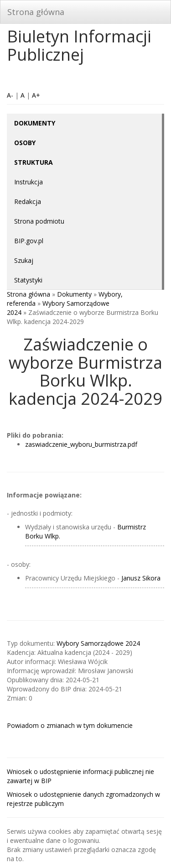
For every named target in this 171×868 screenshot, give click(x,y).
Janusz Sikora (141, 578)
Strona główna (36, 12)
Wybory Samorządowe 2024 (98, 643)
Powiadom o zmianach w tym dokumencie (70, 725)
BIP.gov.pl (29, 241)
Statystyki (28, 280)
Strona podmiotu (39, 221)
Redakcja (28, 201)
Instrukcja (28, 182)
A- (10, 95)
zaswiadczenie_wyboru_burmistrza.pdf (81, 444)
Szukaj (24, 260)
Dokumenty (74, 294)
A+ (36, 95)
